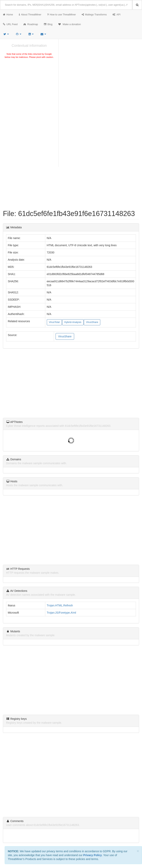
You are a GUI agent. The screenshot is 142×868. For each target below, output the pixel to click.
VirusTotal (54, 322)
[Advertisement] (29, 88)
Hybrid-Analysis (73, 322)
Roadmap (31, 24)
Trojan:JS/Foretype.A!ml (61, 613)
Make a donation (70, 24)
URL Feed (10, 24)
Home (8, 15)
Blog (48, 24)
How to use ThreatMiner (62, 15)
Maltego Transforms (94, 15)
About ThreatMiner (30, 15)
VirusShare (92, 322)
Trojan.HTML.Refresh (60, 605)
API (116, 15)
